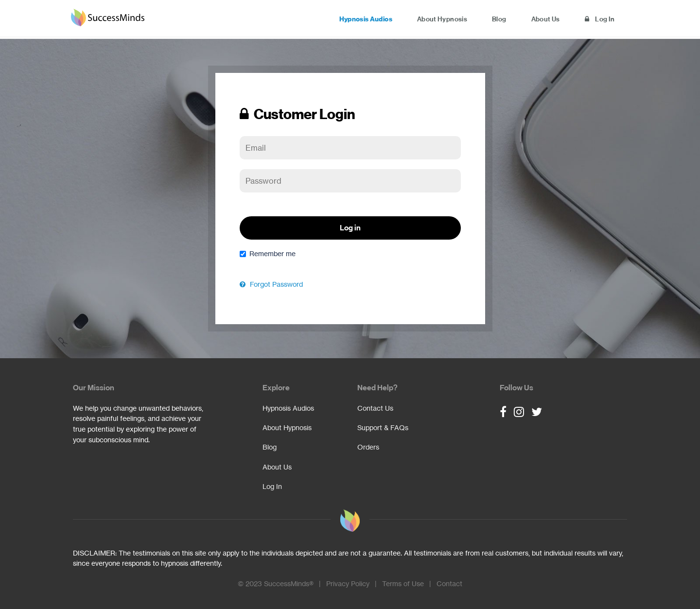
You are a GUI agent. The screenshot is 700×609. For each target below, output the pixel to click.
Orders (368, 447)
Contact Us (375, 408)
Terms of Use (403, 584)
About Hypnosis (427, 20)
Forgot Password (271, 284)
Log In (597, 20)
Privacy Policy (348, 584)
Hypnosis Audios (346, 20)
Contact (449, 584)
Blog (488, 20)
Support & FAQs (383, 428)
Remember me (268, 254)
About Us (539, 20)
